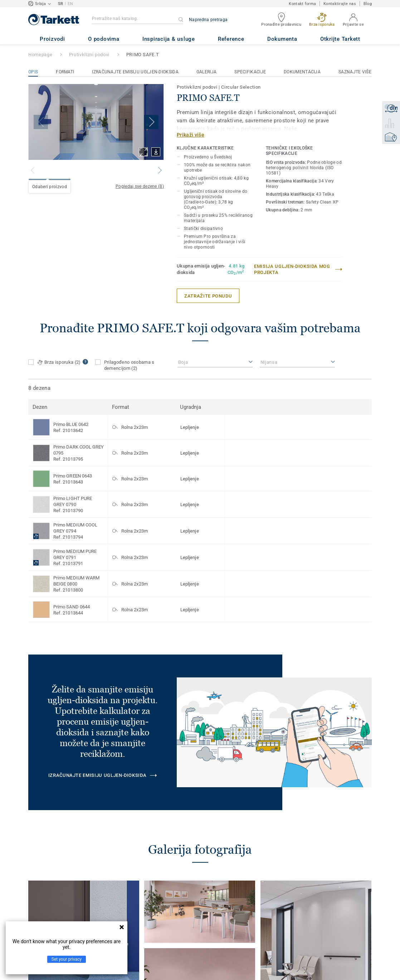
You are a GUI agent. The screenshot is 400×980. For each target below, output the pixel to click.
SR (61, 4)
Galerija (206, 72)
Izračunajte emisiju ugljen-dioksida (135, 72)
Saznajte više (355, 72)
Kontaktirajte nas (340, 4)
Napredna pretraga (208, 20)
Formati (65, 72)
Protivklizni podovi (89, 55)
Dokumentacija (302, 72)
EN (70, 4)
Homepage (40, 55)
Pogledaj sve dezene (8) (140, 186)
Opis (33, 72)
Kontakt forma (302, 4)
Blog (368, 4)
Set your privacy (67, 959)
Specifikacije (250, 72)
